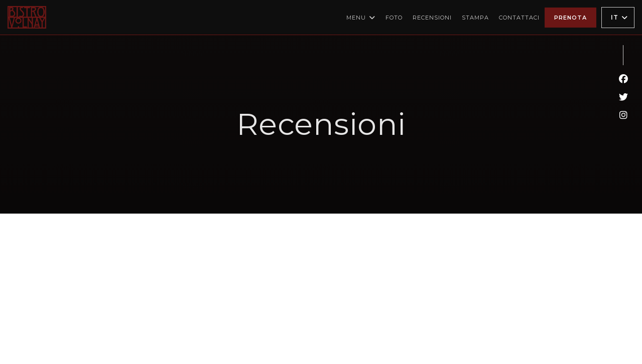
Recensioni (432, 18)
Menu (361, 18)
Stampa (475, 18)
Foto (394, 18)
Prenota (570, 18)
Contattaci (519, 18)
